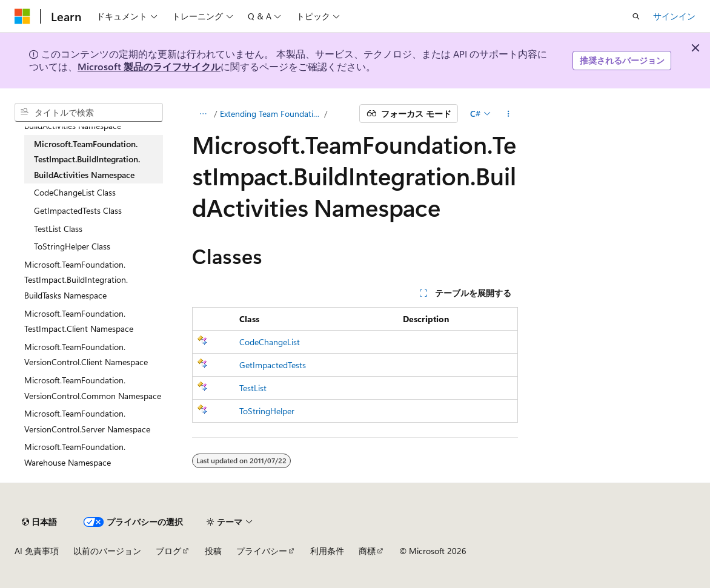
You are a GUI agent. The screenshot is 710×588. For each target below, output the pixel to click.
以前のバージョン (107, 551)
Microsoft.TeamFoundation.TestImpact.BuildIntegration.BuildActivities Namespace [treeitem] (87, 159)
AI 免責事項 (37, 551)
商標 (367, 551)
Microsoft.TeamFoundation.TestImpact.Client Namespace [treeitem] (79, 321)
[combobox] (89, 113)
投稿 (213, 551)
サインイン (674, 16)
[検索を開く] (636, 16)
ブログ (168, 551)
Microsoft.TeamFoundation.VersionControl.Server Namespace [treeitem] (87, 421)
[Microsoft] (22, 16)
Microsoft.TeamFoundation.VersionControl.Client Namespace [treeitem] (86, 355)
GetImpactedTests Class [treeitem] (78, 210)
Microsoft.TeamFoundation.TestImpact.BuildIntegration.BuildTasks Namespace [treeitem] (76, 280)
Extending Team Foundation (271, 114)
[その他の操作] (508, 114)
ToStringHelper (267, 411)
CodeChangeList (270, 342)
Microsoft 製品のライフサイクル (149, 66)
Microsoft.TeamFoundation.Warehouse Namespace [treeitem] (75, 454)
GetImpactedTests (273, 365)
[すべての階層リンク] (203, 114)
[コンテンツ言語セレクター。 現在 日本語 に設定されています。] (39, 522)
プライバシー (262, 551)
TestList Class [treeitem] (58, 229)
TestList (253, 388)
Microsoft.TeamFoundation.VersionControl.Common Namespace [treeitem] (93, 388)
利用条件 (327, 551)
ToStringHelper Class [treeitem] (72, 246)
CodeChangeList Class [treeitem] (75, 192)
